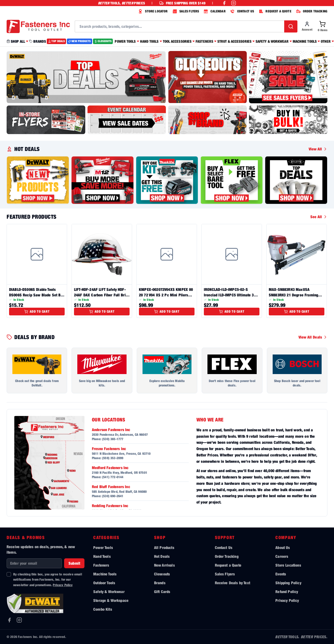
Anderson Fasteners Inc (111, 430)
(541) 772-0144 (113, 477)
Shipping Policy (288, 583)
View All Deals (313, 337)
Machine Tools (105, 574)
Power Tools (103, 547)
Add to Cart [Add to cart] (37, 311)
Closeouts (162, 574)
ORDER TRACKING (311, 11)
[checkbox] (9, 574)
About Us (283, 547)
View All (318, 149)
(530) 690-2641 (113, 496)
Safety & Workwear (109, 592)
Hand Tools (102, 556)
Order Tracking (227, 556)
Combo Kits (103, 609)
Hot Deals (162, 556)
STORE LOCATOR (152, 11)
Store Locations (288, 565)
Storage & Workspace (111, 600)
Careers (282, 556)
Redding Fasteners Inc (110, 506)
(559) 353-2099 (113, 458)
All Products (164, 547)
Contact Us (224, 547)
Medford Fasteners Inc (110, 468)
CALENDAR (214, 11)
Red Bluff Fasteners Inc (111, 487)
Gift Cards (162, 592)
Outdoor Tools (104, 583)
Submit (74, 563)
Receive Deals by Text (232, 583)
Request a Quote (228, 565)
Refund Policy (287, 592)
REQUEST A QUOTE (274, 11)
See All (319, 217)
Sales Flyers (225, 574)
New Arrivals (164, 565)
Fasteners (101, 565)
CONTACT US (242, 11)
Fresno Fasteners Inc (109, 449)
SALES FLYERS (185, 11)
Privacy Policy (63, 585)
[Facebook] (9, 620)
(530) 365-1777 (113, 439)
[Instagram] (19, 620)
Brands (160, 583)
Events (281, 574)
